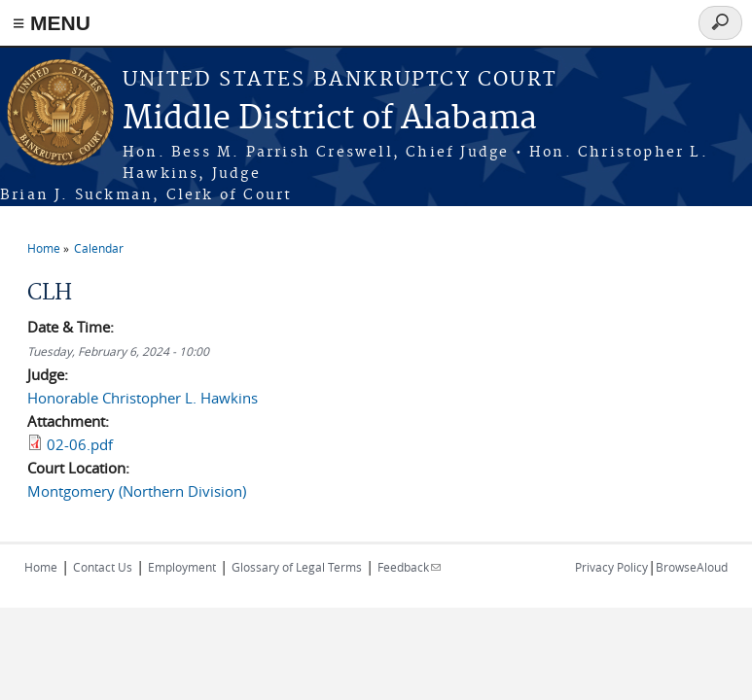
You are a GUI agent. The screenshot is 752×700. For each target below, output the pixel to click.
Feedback (409, 567)
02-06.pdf (80, 444)
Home (44, 248)
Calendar (99, 248)
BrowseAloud (692, 567)
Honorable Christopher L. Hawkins (143, 398)
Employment (182, 567)
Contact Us (103, 567)
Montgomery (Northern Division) (137, 491)
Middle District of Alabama (330, 119)
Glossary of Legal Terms (297, 567)
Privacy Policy (611, 567)
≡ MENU (52, 23)
